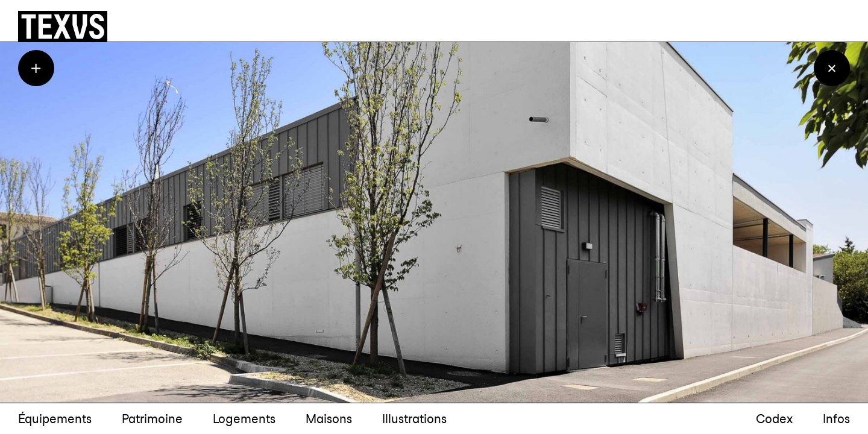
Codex (774, 419)
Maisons (329, 419)
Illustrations (414, 419)
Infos (836, 419)
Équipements (55, 419)
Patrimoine (152, 419)
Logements (244, 419)
